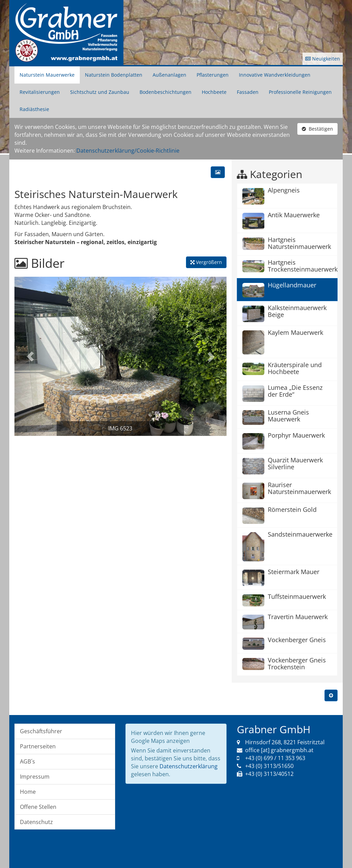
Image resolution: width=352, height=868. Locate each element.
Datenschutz (36, 822)
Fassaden (248, 92)
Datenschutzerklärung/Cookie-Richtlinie (128, 151)
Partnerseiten (38, 746)
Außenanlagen (169, 75)
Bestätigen (317, 129)
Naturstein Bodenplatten (114, 75)
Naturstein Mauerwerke (47, 75)
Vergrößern (206, 262)
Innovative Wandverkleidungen (275, 75)
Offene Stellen (38, 807)
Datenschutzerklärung (189, 766)
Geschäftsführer (41, 731)
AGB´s (27, 761)
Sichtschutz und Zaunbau (100, 92)
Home (28, 792)
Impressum (35, 777)
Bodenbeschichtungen (166, 92)
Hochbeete (214, 92)
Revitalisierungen (40, 92)
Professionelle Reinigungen (300, 92)
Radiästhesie (34, 109)
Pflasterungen (213, 75)
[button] (30, 356)
